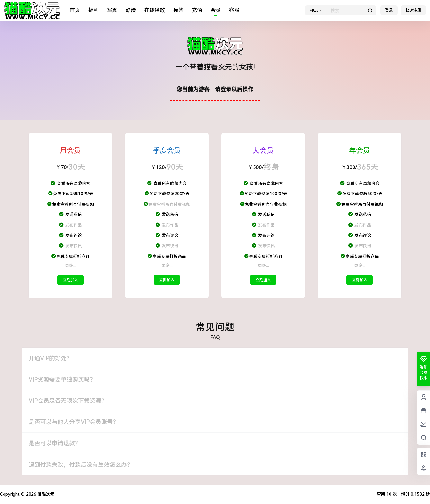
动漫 (131, 10)
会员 (216, 10)
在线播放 (155, 10)
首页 (75, 10)
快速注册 (413, 10)
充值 (197, 10)
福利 (94, 10)
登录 (389, 10)
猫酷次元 (45, 494)
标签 (178, 10)
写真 (112, 10)
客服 (234, 10)
